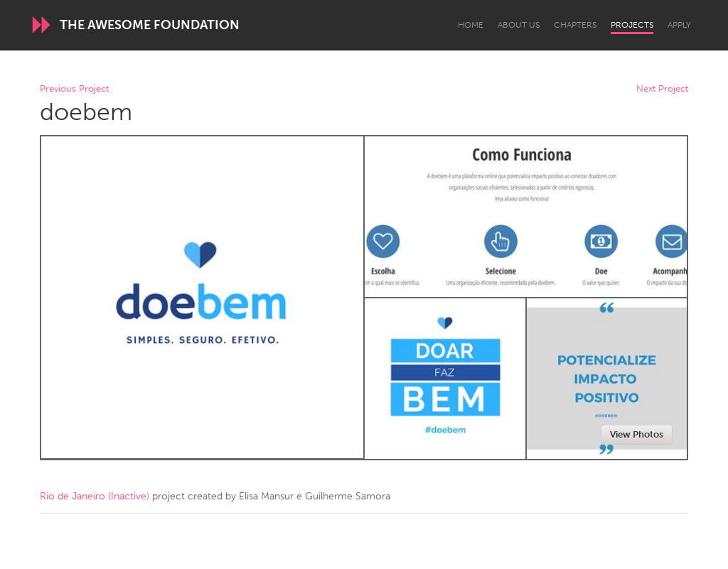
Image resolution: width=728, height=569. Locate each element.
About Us (519, 25)
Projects (632, 25)
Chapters (575, 25)
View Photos (637, 434)
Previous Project (74, 89)
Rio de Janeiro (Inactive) (95, 496)
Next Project (662, 89)
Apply (679, 25)
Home (471, 25)
